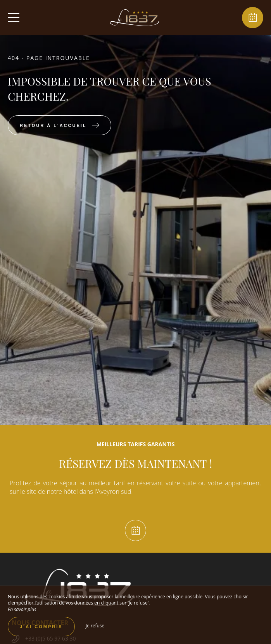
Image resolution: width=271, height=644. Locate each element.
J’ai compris (41, 627)
